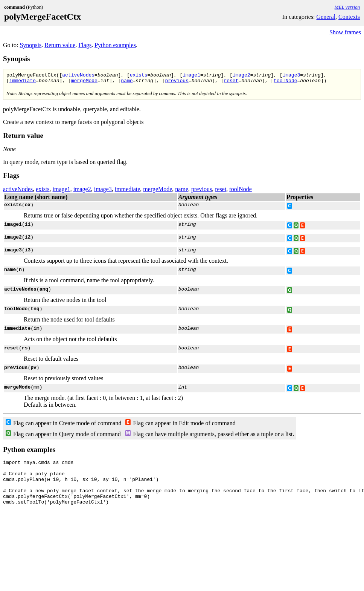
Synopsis (30, 45)
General (326, 17)
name (127, 83)
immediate (23, 83)
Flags (85, 45)
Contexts (349, 17)
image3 (291, 76)
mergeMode (84, 83)
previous (177, 83)
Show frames (345, 32)
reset (231, 83)
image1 (191, 76)
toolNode (285, 83)
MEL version (347, 7)
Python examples (115, 45)
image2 (241, 76)
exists (139, 76)
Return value (60, 45)
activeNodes (78, 76)
